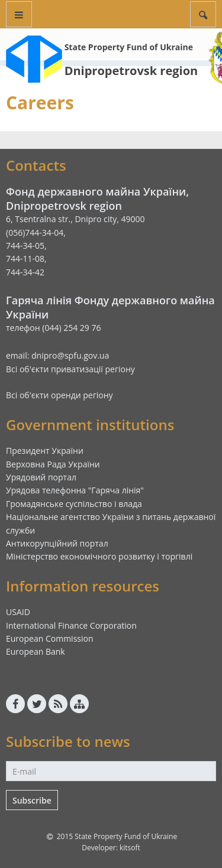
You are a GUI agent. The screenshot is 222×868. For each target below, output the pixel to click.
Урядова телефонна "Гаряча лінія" (75, 490)
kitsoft (130, 848)
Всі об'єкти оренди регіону (59, 395)
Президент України (45, 451)
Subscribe (32, 800)
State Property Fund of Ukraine (129, 47)
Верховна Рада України (53, 464)
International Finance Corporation (71, 625)
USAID (18, 612)
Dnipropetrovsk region (131, 71)
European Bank (36, 651)
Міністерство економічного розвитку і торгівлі (99, 556)
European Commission (50, 638)
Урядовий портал (41, 477)
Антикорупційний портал (57, 543)
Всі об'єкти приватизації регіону (70, 369)
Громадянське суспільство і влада (74, 504)
